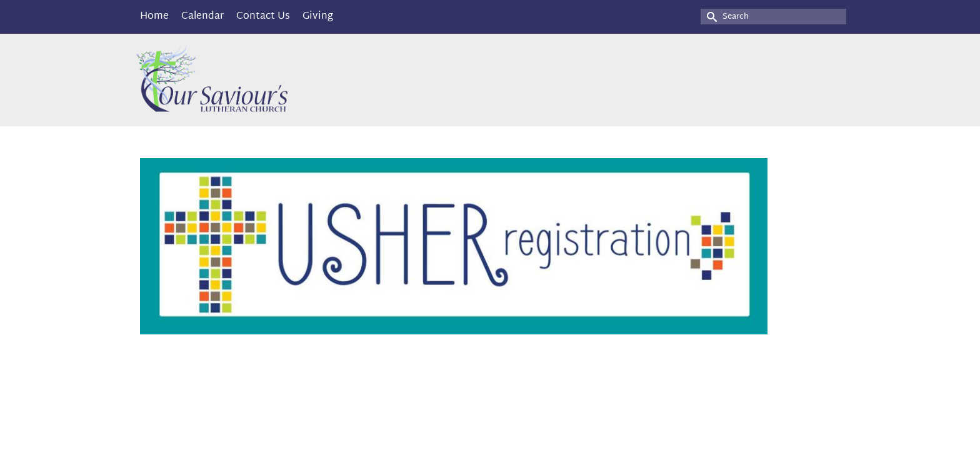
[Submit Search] (710, 17)
